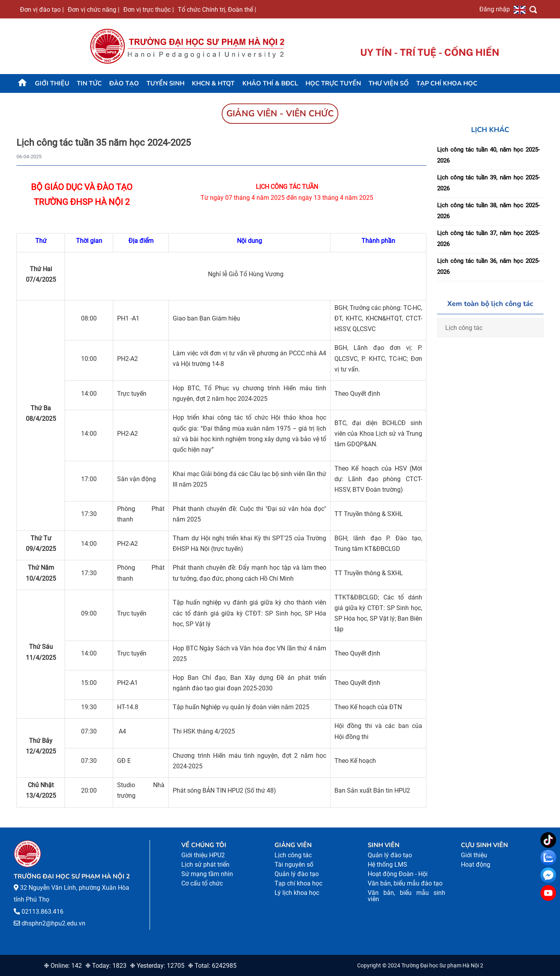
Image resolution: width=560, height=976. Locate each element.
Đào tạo (124, 83)
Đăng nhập (495, 9)
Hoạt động (476, 865)
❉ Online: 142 (63, 966)
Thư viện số (389, 83)
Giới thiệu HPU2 (203, 855)
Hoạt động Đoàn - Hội (398, 874)
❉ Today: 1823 (106, 966)
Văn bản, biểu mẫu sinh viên (406, 896)
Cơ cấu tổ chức (202, 883)
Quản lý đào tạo (297, 874)
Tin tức (89, 83)
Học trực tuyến (333, 83)
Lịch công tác (464, 328)
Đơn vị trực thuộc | (149, 9)
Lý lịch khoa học (297, 893)
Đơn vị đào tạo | (42, 9)
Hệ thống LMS (387, 865)
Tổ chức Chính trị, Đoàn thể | (217, 9)
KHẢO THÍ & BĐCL (270, 83)
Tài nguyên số (294, 865)
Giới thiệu (52, 83)
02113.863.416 (42, 912)
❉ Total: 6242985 (212, 966)
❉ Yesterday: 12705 (157, 966)
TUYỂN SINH (165, 83)
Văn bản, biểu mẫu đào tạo (405, 883)
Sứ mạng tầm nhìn (207, 874)
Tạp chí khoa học (447, 83)
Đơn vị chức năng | (94, 9)
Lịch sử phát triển (205, 865)
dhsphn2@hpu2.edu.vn (53, 923)
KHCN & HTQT (213, 83)
